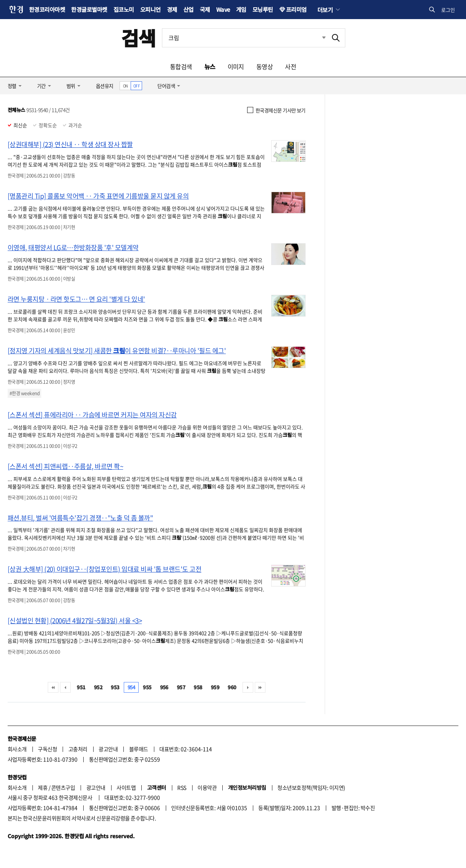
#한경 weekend (24, 393)
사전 (290, 66)
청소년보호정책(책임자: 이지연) (311, 787)
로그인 (448, 10)
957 (181, 687)
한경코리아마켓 (47, 9)
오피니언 (150, 9)
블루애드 (139, 749)
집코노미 (124, 9)
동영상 (265, 66)
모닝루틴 (263, 9)
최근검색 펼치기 (318, 38)
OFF (137, 86)
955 (147, 687)
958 (198, 687)
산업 (189, 9)
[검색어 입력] (244, 38)
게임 (241, 9)
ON (125, 86)
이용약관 (207, 787)
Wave (223, 9)
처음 (53, 687)
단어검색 (166, 86)
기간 (41, 86)
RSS (182, 787)
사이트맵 (126, 787)
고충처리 (78, 749)
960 (232, 687)
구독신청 (47, 749)
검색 (138, 38)
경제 (172, 9)
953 (115, 687)
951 (81, 687)
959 (215, 687)
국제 (205, 9)
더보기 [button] (325, 10)
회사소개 (17, 749)
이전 (65, 687)
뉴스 (210, 66)
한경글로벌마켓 (89, 9)
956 (164, 687)
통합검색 (181, 66)
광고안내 (108, 749)
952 (98, 687)
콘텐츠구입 (63, 787)
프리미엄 (296, 9)
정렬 (12, 86)
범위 (71, 86)
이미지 (236, 66)
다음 (248, 687)
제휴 (43, 787)
